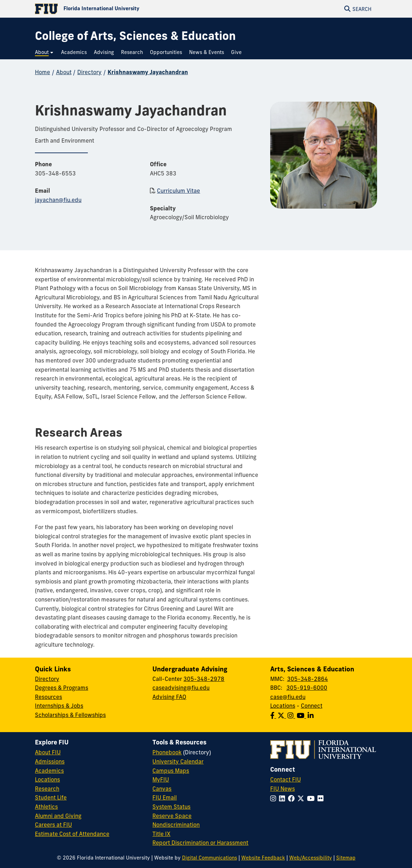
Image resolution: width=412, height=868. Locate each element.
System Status (171, 807)
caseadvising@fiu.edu (181, 688)
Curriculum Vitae (178, 191)
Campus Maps (171, 771)
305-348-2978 (204, 679)
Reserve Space (172, 816)
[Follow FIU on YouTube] (312, 798)
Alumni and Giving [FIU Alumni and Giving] (58, 816)
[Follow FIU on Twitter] (302, 798)
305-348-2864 (308, 679)
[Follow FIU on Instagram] (275, 798)
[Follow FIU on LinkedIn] (283, 798)
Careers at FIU (53, 825)
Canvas (162, 789)
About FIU (48, 752)
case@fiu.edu (288, 697)
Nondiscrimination (176, 825)
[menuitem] (44, 52)
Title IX (161, 834)
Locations (283, 706)
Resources (49, 697)
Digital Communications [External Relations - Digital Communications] (210, 858)
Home (43, 72)
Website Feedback (263, 858)
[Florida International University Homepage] (120, 9)
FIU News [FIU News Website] (283, 789)
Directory (89, 72)
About (64, 72)
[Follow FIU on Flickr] (322, 798)
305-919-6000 (307, 688)
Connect (312, 706)
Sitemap (346, 858)
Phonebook (167, 752)
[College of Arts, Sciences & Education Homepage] (135, 36)
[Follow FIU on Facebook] (293, 798)
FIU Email (165, 797)
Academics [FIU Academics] (49, 771)
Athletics (46, 807)
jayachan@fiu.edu (58, 200)
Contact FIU (286, 779)
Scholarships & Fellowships (70, 715)
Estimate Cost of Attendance (72, 834)
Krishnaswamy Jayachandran (148, 72)
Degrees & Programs (62, 688)
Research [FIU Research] (47, 789)
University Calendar (178, 761)
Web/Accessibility (311, 858)
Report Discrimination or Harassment (200, 843)
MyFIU (161, 779)
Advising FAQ (169, 697)
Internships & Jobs (59, 706)
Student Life (51, 797)
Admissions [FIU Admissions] (50, 761)
